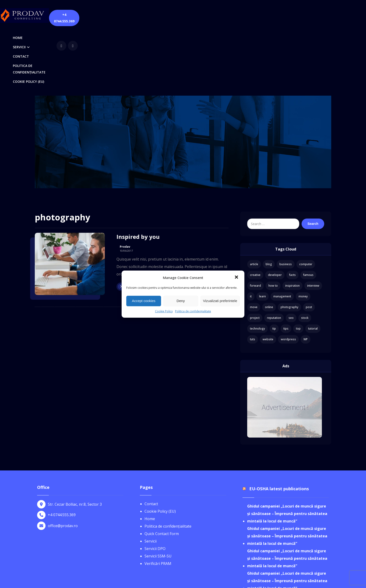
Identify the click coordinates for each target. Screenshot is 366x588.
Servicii (151, 477)
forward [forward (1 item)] (255, 221)
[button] (237, 278)
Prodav (125, 182)
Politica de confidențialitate (193, 311)
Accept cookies (144, 301)
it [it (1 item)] (251, 232)
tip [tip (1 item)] (274, 264)
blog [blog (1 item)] (269, 200)
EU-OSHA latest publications (279, 424)
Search (313, 159)
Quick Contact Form (162, 469)
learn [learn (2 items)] (262, 232)
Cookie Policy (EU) (160, 447)
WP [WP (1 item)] (306, 275)
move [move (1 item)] (254, 243)
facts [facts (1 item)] (292, 210)
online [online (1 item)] (269, 243)
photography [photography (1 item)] (289, 243)
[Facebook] (278, 15)
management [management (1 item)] (282, 232)
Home (150, 454)
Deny (181, 301)
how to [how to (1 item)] (273, 221)
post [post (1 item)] (309, 243)
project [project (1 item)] (255, 253)
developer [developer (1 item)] (275, 210)
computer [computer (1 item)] (306, 200)
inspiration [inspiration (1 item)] (292, 221)
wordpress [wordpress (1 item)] (288, 275)
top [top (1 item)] (298, 264)
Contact (151, 439)
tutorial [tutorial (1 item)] (313, 264)
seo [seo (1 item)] (291, 253)
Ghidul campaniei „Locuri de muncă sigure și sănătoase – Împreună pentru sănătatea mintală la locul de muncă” (287, 449)
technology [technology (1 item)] (257, 264)
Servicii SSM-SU (158, 492)
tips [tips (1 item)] (286, 264)
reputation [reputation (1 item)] (274, 253)
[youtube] (289, 15)
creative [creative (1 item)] (255, 210)
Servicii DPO (155, 484)
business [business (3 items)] (286, 200)
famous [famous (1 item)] (308, 210)
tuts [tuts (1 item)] (253, 275)
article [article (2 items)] (254, 200)
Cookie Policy (164, 311)
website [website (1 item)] (268, 275)
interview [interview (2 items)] (313, 221)
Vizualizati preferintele (220, 301)
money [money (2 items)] (303, 232)
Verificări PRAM (158, 499)
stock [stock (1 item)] (305, 253)
